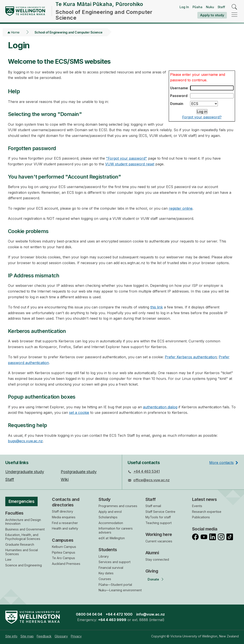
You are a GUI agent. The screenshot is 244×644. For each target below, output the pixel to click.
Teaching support (159, 523)
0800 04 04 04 (89, 614)
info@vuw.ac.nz (150, 614)
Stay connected (157, 559)
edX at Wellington (112, 538)
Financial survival (111, 568)
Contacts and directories (66, 502)
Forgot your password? (202, 117)
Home (15, 32)
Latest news (205, 499)
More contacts (221, 463)
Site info (11, 636)
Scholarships (108, 517)
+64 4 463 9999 (112, 620)
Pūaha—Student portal (115, 585)
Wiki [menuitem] (65, 479)
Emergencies (22, 501)
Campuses (63, 540)
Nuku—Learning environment (120, 590)
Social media (205, 529)
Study (105, 499)
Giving (152, 571)
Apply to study (212, 15)
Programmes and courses (118, 506)
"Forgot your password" (127, 158)
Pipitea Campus (64, 552)
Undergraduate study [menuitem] (25, 472)
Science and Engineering (24, 565)
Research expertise (207, 512)
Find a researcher (65, 523)
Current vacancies (159, 541)
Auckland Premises (66, 564)
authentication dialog (160, 407)
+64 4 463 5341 (147, 471)
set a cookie (79, 413)
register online (181, 208)
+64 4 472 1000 (119, 614)
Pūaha (197, 7)
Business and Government (25, 529)
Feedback (44, 636)
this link (157, 307)
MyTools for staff (158, 517)
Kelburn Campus (64, 547)
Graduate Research (20, 544)
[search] (234, 7)
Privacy (76, 636)
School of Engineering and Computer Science (69, 32)
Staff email (153, 506)
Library (104, 556)
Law (8, 559)
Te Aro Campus (63, 558)
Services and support (115, 562)
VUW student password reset (130, 164)
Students (108, 550)
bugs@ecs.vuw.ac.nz (25, 441)
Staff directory (62, 511)
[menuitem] (11, 636)
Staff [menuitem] (10, 479)
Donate (153, 579)
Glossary (61, 636)
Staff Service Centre (160, 512)
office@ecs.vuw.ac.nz (151, 480)
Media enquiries (64, 517)
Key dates (106, 573)
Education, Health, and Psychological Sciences (23, 537)
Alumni (152, 553)
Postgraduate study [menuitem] (79, 472)
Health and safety (65, 528)
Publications (201, 517)
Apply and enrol (110, 512)
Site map (27, 636)
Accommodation (111, 523)
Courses (105, 579)
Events (197, 506)
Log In (184, 7)
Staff (221, 7)
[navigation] (234, 15)
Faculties (14, 513)
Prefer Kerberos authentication (191, 357)
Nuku (210, 7)
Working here (159, 534)
